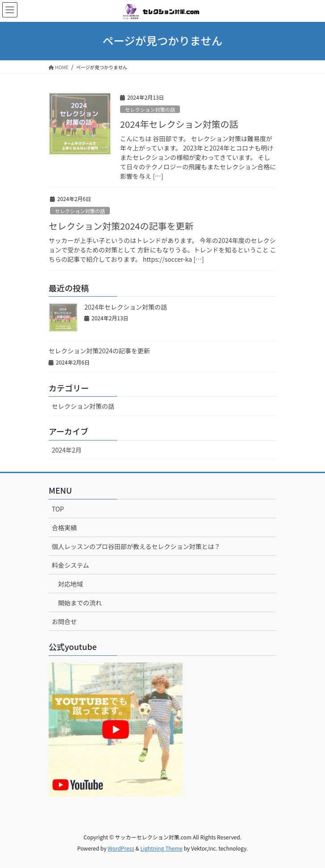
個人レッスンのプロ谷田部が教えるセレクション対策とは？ (136, 546)
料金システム (71, 565)
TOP (58, 509)
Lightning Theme (161, 848)
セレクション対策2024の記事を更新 (121, 226)
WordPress (121, 848)
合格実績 (64, 528)
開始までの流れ (80, 603)
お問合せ (64, 621)
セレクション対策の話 (150, 109)
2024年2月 (67, 450)
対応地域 (71, 584)
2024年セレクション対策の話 (179, 124)
